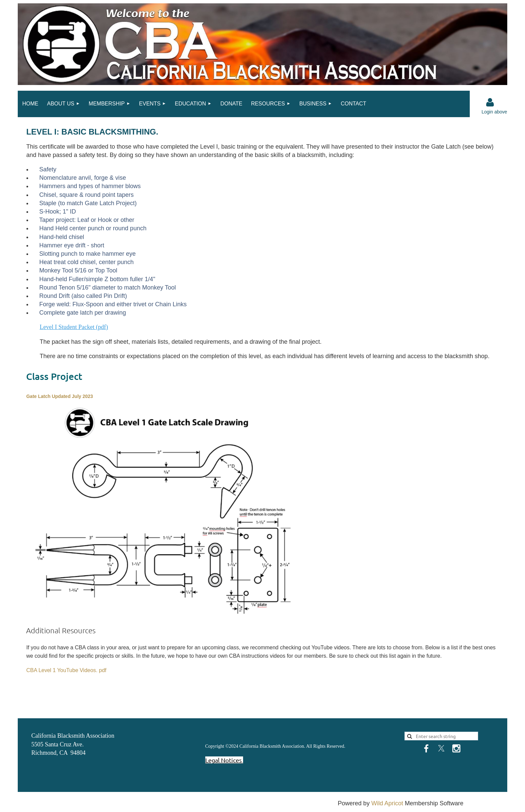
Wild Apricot (387, 803)
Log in (490, 102)
